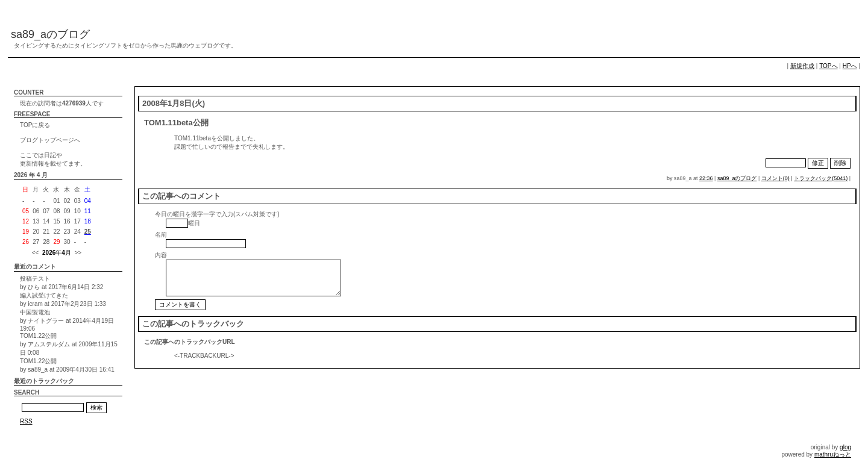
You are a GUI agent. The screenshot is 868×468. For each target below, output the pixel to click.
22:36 (706, 178)
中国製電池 (35, 312)
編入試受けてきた (44, 295)
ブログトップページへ (50, 140)
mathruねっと (833, 454)
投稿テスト (35, 279)
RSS (26, 421)
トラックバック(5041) (821, 178)
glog (845, 447)
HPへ (850, 66)
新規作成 (802, 66)
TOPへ (828, 66)
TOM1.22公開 (39, 336)
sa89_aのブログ (50, 34)
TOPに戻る (35, 125)
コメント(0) (775, 178)
